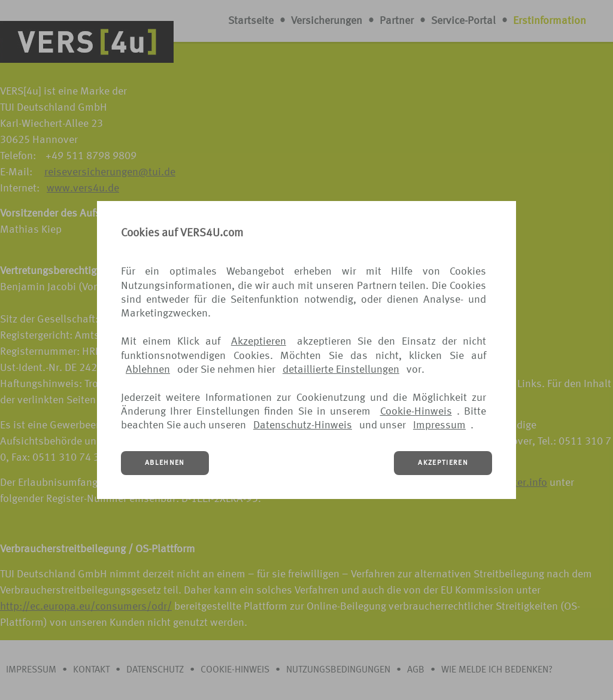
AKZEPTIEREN (443, 463)
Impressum (439, 425)
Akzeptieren (259, 342)
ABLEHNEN (165, 463)
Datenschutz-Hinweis (303, 425)
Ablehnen (148, 370)
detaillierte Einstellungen (341, 370)
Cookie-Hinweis (416, 412)
